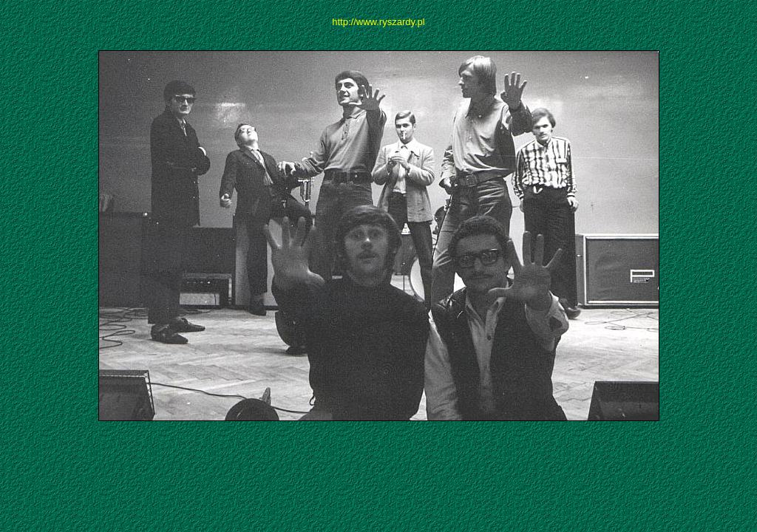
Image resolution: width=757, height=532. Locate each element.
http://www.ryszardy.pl (378, 22)
